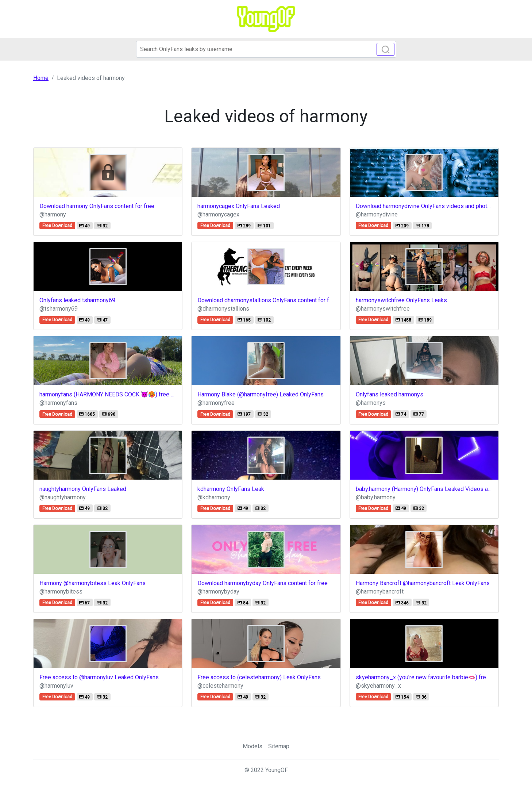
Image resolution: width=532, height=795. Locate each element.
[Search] (266, 49)
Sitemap (279, 746)
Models (252, 746)
